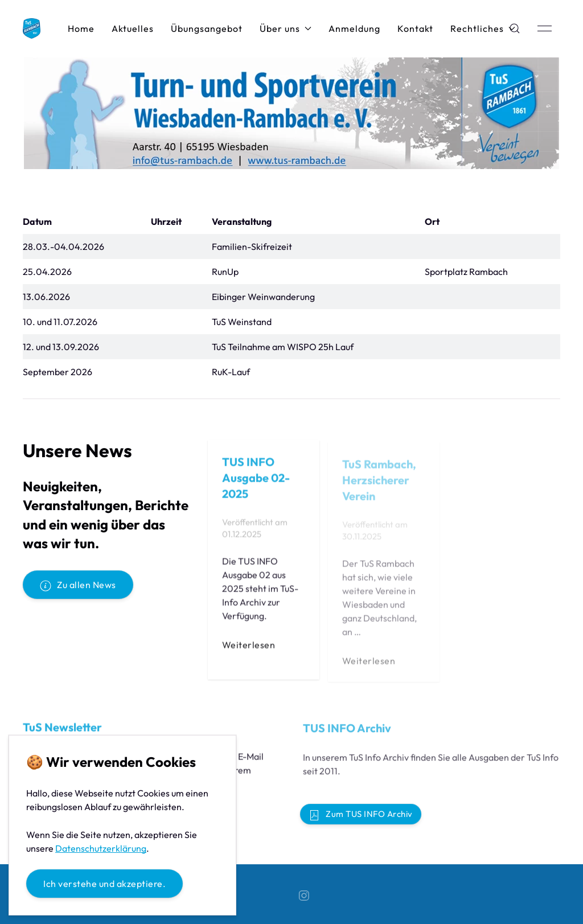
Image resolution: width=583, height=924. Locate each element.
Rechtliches (483, 28)
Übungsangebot (207, 28)
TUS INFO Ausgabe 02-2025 (256, 481)
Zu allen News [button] (78, 585)
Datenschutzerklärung (101, 848)
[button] (545, 28)
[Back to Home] (32, 28)
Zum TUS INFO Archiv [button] (361, 815)
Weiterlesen (249, 648)
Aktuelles (133, 28)
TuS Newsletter (62, 731)
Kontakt (415, 28)
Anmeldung (354, 28)
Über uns (286, 28)
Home (81, 28)
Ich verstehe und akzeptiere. (104, 884)
